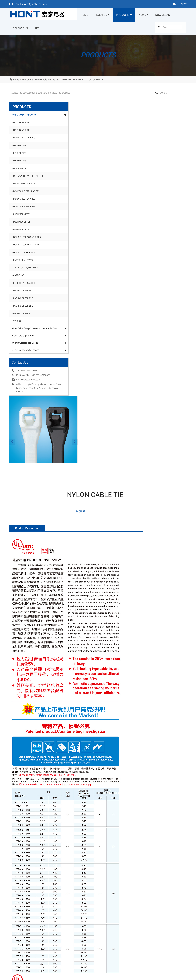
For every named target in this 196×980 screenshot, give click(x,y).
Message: (66, 842)
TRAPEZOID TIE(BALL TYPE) (27, 270)
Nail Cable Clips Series (24, 342)
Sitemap (130, 976)
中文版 (179, 4)
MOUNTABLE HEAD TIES (25, 140)
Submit (123, 858)
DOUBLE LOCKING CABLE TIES (28, 239)
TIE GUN (18, 323)
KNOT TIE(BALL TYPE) (24, 262)
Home (86, 15)
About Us (102, 15)
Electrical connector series (26, 357)
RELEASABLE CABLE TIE (25, 186)
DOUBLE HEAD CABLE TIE (26, 255)
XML (122, 976)
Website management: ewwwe (152, 976)
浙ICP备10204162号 (66, 976)
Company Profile (18, 940)
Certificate (15, 944)
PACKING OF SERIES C (24, 308)
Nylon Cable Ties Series (48, 81)
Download (165, 15)
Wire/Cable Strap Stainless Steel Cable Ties (30, 333)
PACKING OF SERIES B (24, 300)
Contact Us (21, 29)
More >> (59, 960)
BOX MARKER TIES (23, 170)
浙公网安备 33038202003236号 (98, 976)
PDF (37, 29)
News (144, 15)
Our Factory (15, 948)
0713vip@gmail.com (160, 810)
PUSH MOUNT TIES (23, 216)
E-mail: (65, 834)
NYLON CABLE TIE (73, 81)
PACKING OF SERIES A (24, 293)
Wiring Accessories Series (26, 350)
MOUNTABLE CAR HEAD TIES (27, 193)
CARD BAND (20, 277)
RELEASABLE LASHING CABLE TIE (30, 178)
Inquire (135, 123)
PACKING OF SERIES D (24, 316)
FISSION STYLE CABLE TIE (26, 285)
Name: (64, 825)
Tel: (132, 825)
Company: (134, 833)
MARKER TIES (21, 148)
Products (125, 15)
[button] (62, 142)
